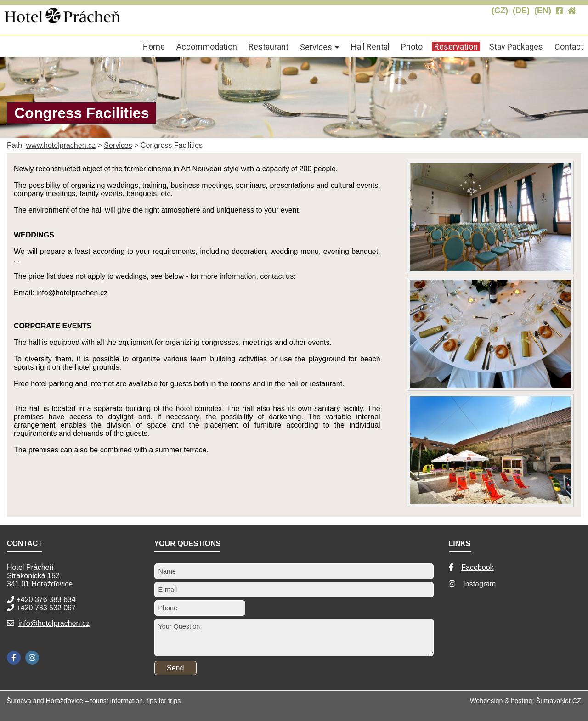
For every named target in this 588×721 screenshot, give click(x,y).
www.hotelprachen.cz (61, 145)
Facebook (477, 567)
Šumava (19, 701)
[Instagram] (32, 658)
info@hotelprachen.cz (54, 623)
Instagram (479, 584)
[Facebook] (14, 658)
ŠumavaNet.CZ (559, 701)
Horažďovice (65, 701)
